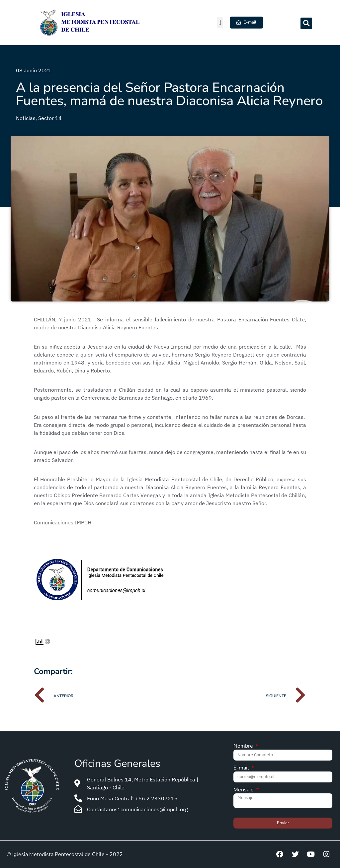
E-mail (242, 768)
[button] (220, 22)
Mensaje (244, 790)
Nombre (244, 746)
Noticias (26, 118)
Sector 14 (50, 118)
